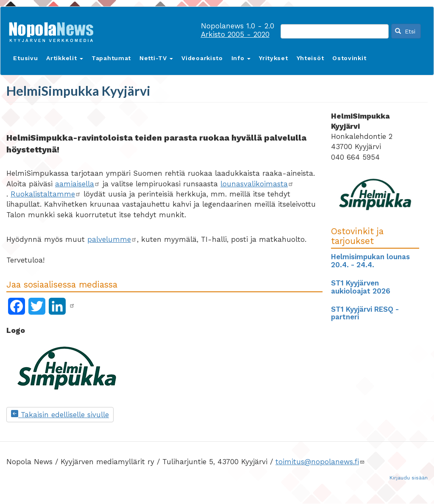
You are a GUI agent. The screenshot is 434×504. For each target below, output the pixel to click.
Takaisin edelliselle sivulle (60, 415)
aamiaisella (78, 184)
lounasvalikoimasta (257, 184)
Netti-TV (156, 58)
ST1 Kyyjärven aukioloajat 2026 (361, 287)
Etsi (405, 31)
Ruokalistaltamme (46, 194)
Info (241, 58)
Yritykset (273, 58)
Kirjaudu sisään (409, 478)
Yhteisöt (310, 58)
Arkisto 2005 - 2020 (235, 34)
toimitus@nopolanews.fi (320, 462)
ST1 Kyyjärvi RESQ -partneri (365, 313)
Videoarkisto (202, 58)
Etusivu (25, 58)
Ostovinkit (349, 58)
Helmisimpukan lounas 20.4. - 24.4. (370, 261)
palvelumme (112, 239)
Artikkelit (65, 58)
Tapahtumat (111, 58)
